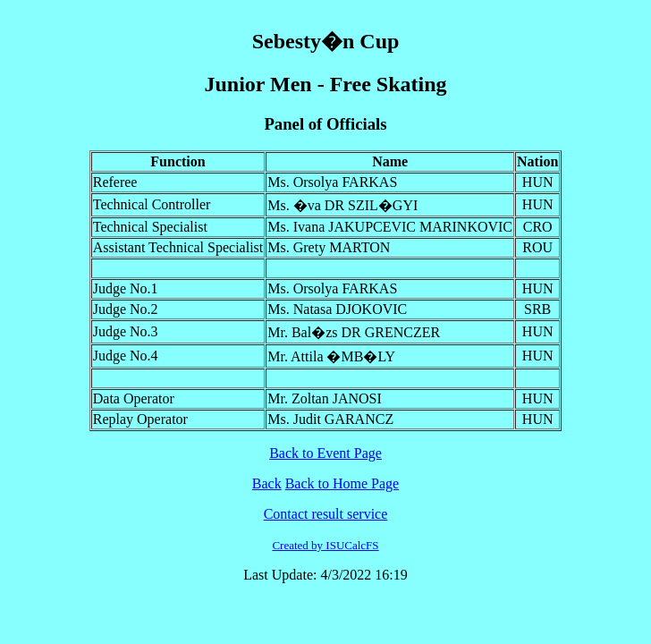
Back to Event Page (325, 453)
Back (267, 483)
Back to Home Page (342, 483)
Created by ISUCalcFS (325, 545)
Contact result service (326, 514)
